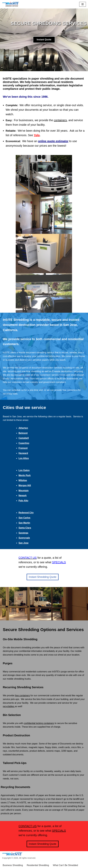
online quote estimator (53, 141)
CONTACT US (28, 818)
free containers (22, 688)
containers (60, 120)
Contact (19, 861)
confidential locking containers (39, 715)
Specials (7, 861)
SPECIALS (59, 554)
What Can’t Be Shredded (65, 857)
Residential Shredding (38, 857)
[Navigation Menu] (83, 4)
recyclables (9, 698)
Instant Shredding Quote (43, 569)
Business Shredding (13, 857)
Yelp (37, 135)
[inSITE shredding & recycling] (11, 4)
